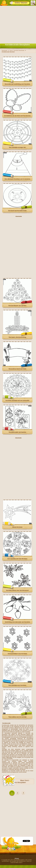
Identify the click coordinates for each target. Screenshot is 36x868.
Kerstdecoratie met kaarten (17, 432)
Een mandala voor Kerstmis (17, 685)
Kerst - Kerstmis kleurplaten (20, 781)
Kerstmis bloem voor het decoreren (17, 590)
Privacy (17, 859)
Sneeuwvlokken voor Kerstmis (17, 654)
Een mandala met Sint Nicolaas (17, 559)
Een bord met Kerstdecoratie (17, 211)
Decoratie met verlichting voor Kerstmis (17, 84)
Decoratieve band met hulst (17, 369)
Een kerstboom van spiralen (17, 306)
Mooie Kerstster (17, 527)
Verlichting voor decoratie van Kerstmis (17, 622)
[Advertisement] (18, 24)
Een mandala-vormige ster (17, 147)
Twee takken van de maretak (17, 717)
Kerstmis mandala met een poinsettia (17, 401)
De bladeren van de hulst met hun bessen (17, 116)
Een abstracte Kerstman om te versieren (17, 179)
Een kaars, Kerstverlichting (17, 337)
